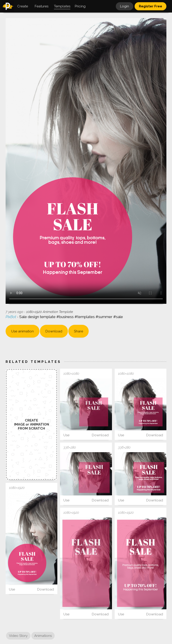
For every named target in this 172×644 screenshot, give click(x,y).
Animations (43, 636)
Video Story (18, 636)
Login (125, 6)
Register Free (150, 6)
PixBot (11, 317)
